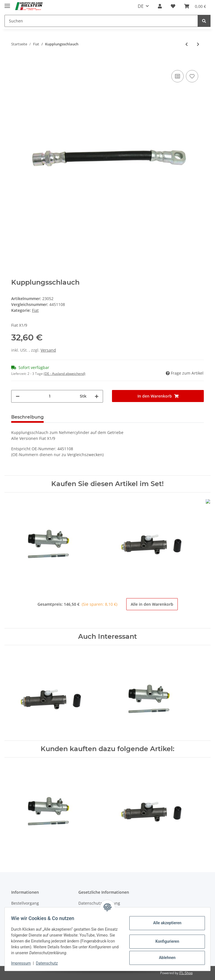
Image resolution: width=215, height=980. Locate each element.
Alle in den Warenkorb (152, 604)
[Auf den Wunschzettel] (192, 76)
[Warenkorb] (195, 6)
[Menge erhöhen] (97, 396)
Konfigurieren (164, 941)
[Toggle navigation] (7, 4)
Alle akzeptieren (164, 923)
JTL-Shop (186, 973)
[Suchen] (101, 21)
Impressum (24, 963)
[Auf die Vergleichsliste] (177, 76)
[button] (160, 6)
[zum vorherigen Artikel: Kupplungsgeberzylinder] (187, 44)
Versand (48, 350)
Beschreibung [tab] (27, 417)
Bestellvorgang (25, 903)
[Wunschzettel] (173, 6)
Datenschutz (50, 963)
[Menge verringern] (18, 396)
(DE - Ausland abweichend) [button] (65, 374)
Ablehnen (164, 958)
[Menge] (50, 396)
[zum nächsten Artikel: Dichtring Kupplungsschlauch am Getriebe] (198, 44)
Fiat (35, 310)
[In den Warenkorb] (16, 60)
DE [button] (141, 6)
